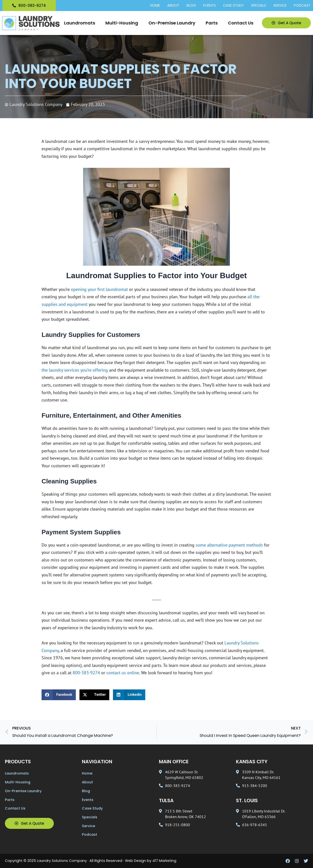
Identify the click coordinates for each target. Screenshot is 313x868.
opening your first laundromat (99, 289)
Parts (212, 23)
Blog (191, 6)
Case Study (233, 6)
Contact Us (241, 23)
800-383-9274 (86, 673)
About (173, 6)
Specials (259, 6)
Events (209, 6)
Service (280, 6)
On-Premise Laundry (172, 23)
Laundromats (80, 23)
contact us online (123, 673)
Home (155, 6)
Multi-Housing (122, 23)
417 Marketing (164, 861)
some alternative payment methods (229, 545)
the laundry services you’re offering (75, 370)
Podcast (302, 6)
